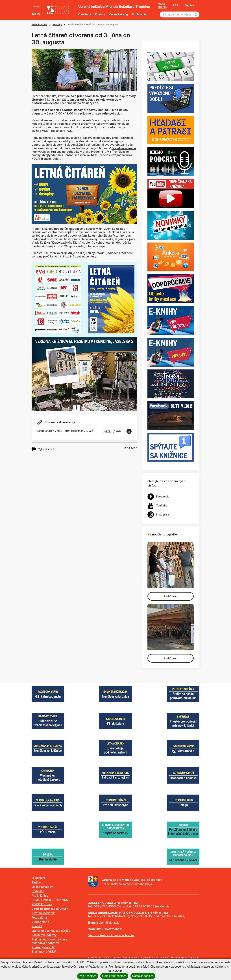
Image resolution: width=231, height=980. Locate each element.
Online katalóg (118, 14)
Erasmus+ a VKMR (44, 952)
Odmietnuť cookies (114, 976)
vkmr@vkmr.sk (109, 923)
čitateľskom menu (124, 148)
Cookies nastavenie (99, 958)
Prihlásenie (139, 14)
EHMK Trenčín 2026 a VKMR (51, 900)
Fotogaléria (39, 918)
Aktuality (57, 24)
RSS (174, 5)
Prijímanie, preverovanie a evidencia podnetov (49, 941)
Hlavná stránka (39, 24)
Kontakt (100, 14)
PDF (109, 431)
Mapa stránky (161, 5)
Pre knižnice (40, 896)
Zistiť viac (171, 596)
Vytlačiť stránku (44, 449)
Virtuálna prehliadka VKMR (50, 909)
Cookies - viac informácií (125, 958)
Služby (36, 882)
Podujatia (38, 891)
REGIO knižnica (42, 904)
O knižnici (84, 14)
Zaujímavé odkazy (44, 935)
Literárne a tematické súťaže (51, 931)
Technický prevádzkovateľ (185, 958)
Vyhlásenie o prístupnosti (155, 958)
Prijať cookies (88, 976)
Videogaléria (40, 922)
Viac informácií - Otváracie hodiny (111, 935)
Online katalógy (42, 887)
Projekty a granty (43, 947)
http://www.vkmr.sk (109, 929)
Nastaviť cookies (143, 976)
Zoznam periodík (43, 913)
